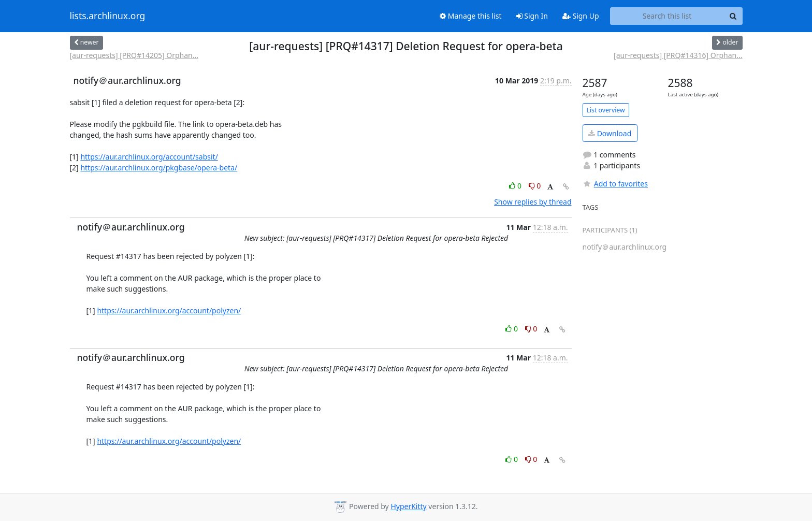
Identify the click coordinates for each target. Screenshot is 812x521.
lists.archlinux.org (108, 16)
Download (610, 133)
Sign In (532, 16)
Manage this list (471, 16)
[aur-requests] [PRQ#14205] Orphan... (134, 55)
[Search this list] (667, 16)
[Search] (733, 16)
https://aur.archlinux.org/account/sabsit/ (149, 157)
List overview (606, 110)
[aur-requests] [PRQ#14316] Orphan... (678, 55)
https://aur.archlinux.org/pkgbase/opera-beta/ (159, 168)
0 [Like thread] (516, 186)
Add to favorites (615, 184)
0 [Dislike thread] (535, 186)
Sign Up (581, 16)
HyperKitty (408, 506)
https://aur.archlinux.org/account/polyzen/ (169, 310)
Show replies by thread (533, 202)
